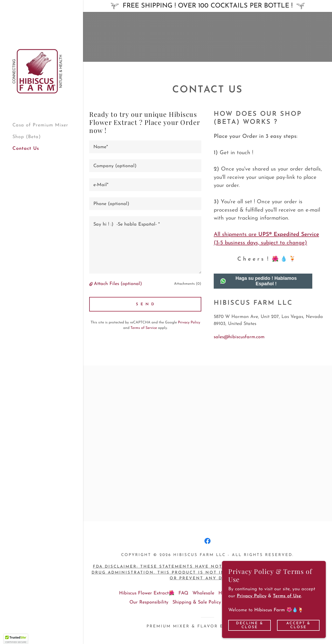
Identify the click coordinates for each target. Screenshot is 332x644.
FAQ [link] (183, 593)
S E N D (145, 304)
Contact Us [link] (26, 149)
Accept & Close (298, 625)
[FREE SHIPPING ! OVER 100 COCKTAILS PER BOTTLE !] (208, 6)
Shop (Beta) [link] (27, 137)
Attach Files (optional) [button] (118, 284)
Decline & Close (250, 625)
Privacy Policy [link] (189, 323)
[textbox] (145, 147)
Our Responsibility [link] (149, 602)
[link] (37, 71)
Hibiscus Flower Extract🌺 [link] (147, 593)
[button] (92, 284)
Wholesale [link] (203, 593)
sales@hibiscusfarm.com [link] (239, 337)
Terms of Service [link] (144, 328)
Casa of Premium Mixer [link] (40, 125)
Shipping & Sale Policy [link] (197, 602)
